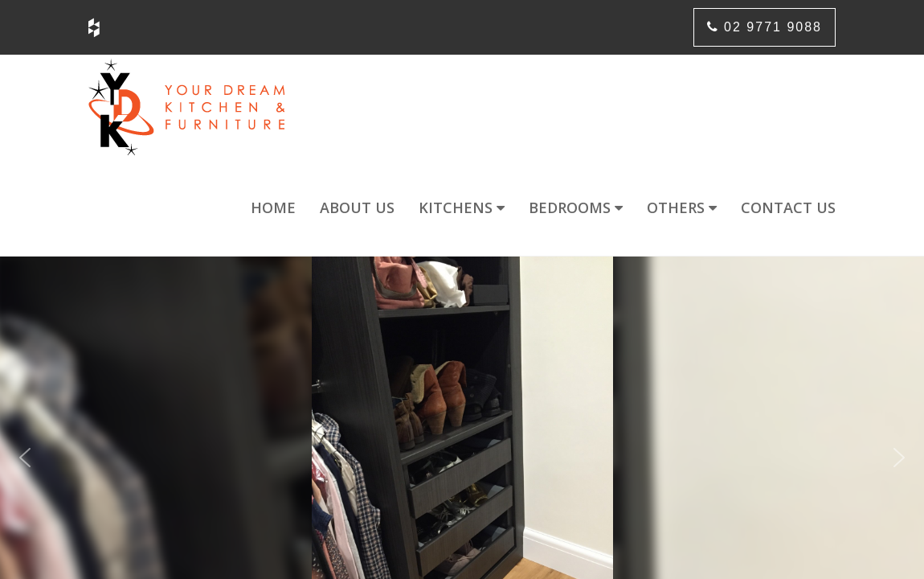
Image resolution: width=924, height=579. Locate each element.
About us (357, 207)
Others (682, 207)
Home (273, 207)
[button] (25, 458)
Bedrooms (576, 207)
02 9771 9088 (765, 27)
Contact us (788, 207)
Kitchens (462, 207)
